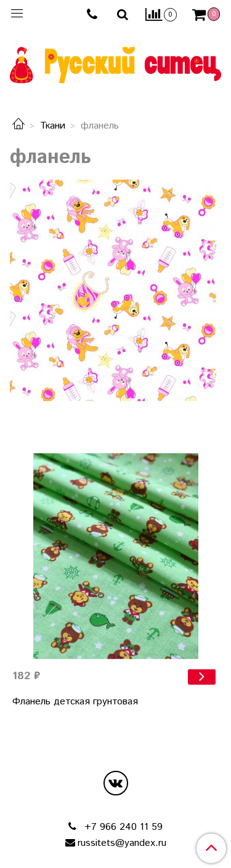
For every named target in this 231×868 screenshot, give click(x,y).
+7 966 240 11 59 (122, 827)
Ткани (53, 126)
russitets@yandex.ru (122, 843)
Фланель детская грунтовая (75, 702)
